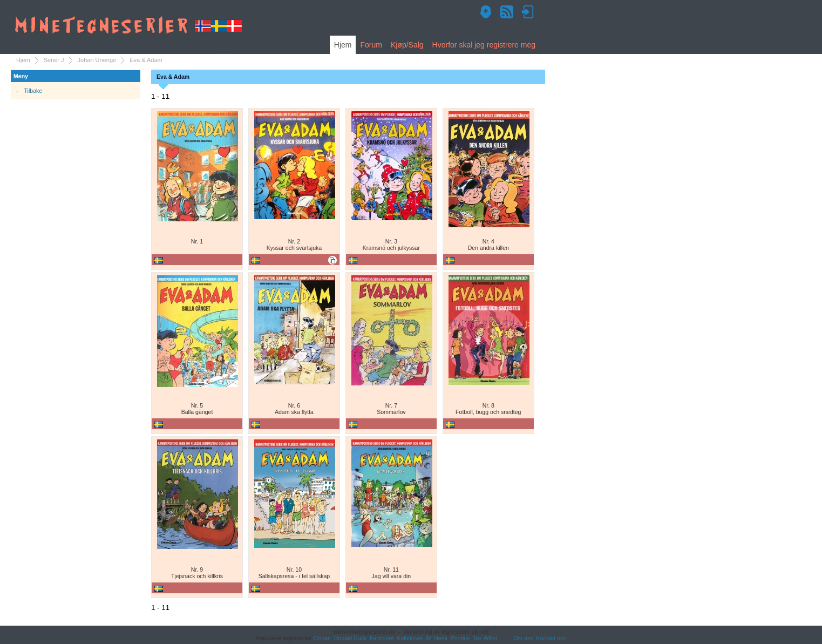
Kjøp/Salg (407, 45)
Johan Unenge (97, 60)
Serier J (54, 60)
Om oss (523, 638)
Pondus (460, 638)
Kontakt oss (551, 638)
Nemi (441, 638)
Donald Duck (350, 638)
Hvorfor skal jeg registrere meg (484, 45)
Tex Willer (485, 638)
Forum (371, 45)
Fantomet (382, 638)
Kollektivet (410, 638)
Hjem (343, 45)
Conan (322, 638)
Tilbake (33, 91)
